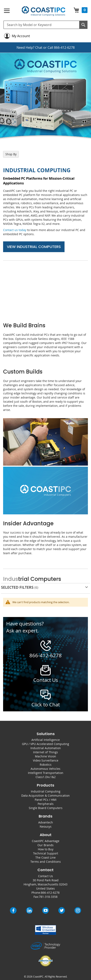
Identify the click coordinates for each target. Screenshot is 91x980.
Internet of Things (45, 752)
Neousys (46, 826)
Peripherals (46, 804)
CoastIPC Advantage (46, 841)
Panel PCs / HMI (46, 800)
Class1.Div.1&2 (46, 777)
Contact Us (45, 876)
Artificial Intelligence (46, 740)
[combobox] (45, 25)
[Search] (83, 25)
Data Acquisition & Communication (45, 796)
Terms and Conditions (46, 862)
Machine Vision (45, 756)
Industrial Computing (46, 791)
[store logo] (43, 11)
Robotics (46, 765)
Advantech (46, 822)
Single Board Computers (46, 808)
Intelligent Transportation (46, 773)
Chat (39, 47)
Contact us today (15, 230)
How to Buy (46, 849)
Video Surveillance (46, 760)
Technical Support (46, 853)
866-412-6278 (64, 47)
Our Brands (45, 845)
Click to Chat (46, 705)
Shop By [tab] (11, 154)
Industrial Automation (46, 748)
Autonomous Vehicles (45, 769)
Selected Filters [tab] (17, 587)
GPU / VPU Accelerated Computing (45, 744)
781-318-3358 (48, 897)
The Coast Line (45, 857)
